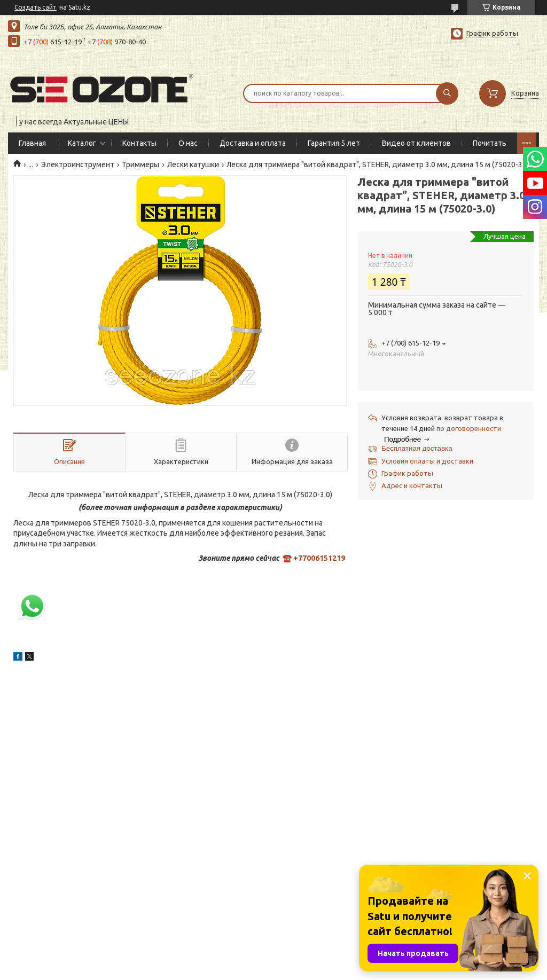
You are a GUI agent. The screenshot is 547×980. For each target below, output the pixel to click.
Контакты (139, 143)
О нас (188, 143)
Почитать (490, 143)
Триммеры (140, 164)
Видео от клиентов (416, 143)
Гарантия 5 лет (334, 143)
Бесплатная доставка (417, 448)
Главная (32, 143)
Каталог (82, 143)
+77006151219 (319, 558)
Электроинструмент (78, 164)
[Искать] (447, 93)
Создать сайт (36, 7)
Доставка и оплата (253, 143)
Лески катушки (193, 164)
